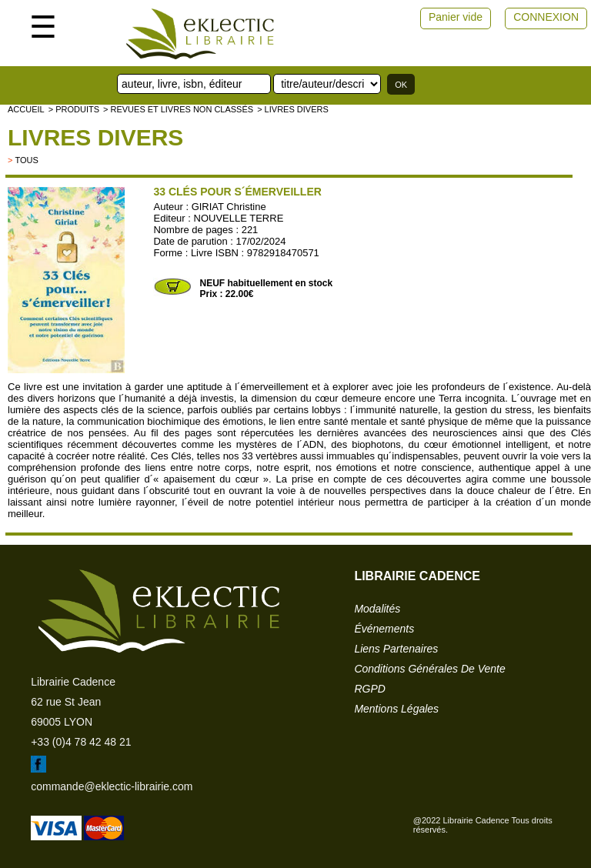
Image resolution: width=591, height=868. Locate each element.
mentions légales (396, 709)
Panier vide (456, 17)
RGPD (369, 689)
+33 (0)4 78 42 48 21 (81, 742)
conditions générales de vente (429, 669)
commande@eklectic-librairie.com (112, 786)
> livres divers (293, 109)
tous (26, 160)
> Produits (74, 109)
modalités (377, 609)
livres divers (95, 137)
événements (384, 629)
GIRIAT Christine (229, 207)
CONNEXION (546, 17)
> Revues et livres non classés (178, 109)
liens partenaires (396, 649)
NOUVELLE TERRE (239, 218)
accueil (26, 109)
